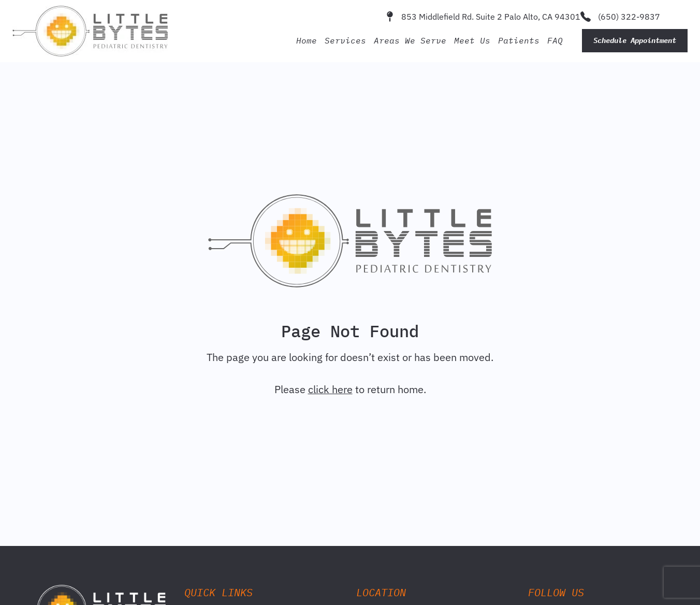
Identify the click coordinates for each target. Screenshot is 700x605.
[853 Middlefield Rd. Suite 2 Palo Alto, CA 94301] (390, 17)
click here (330, 389)
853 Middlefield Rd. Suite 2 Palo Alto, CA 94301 (491, 17)
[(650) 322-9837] (586, 17)
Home (307, 40)
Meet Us (472, 40)
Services (345, 40)
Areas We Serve (410, 40)
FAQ (555, 40)
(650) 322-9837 (629, 17)
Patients (519, 40)
